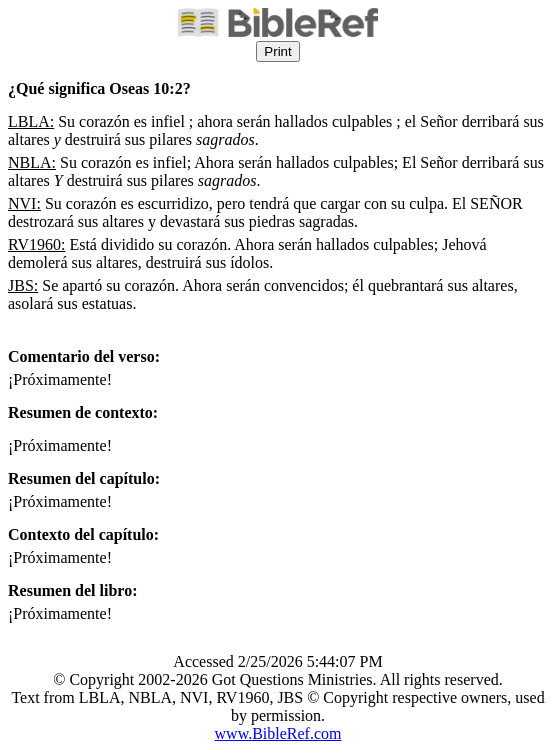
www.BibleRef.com (278, 733)
